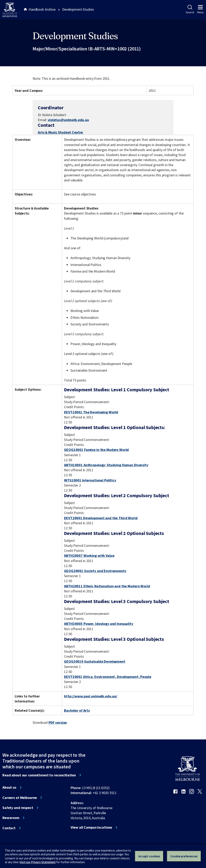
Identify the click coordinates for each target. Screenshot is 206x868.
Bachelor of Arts (77, 710)
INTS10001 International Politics (90, 480)
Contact (9, 828)
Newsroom (11, 818)
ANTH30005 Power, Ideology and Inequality (99, 624)
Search (190, 9)
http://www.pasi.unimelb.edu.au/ (91, 696)
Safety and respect (18, 808)
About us (9, 787)
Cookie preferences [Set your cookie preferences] (184, 856)
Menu (200, 9)
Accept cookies (149, 856)
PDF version (58, 722)
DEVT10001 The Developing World (91, 412)
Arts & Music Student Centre (60, 132)
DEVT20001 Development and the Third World (101, 518)
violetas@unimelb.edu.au (68, 120)
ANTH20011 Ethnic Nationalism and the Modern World (107, 586)
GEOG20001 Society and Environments (95, 571)
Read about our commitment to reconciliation (39, 775)
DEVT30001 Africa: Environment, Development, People (108, 677)
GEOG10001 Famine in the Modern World (96, 450)
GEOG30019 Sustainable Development (95, 661)
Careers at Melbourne (20, 798)
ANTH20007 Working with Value (89, 556)
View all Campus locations (91, 827)
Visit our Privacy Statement (38, 862)
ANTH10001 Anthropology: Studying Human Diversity (106, 465)
